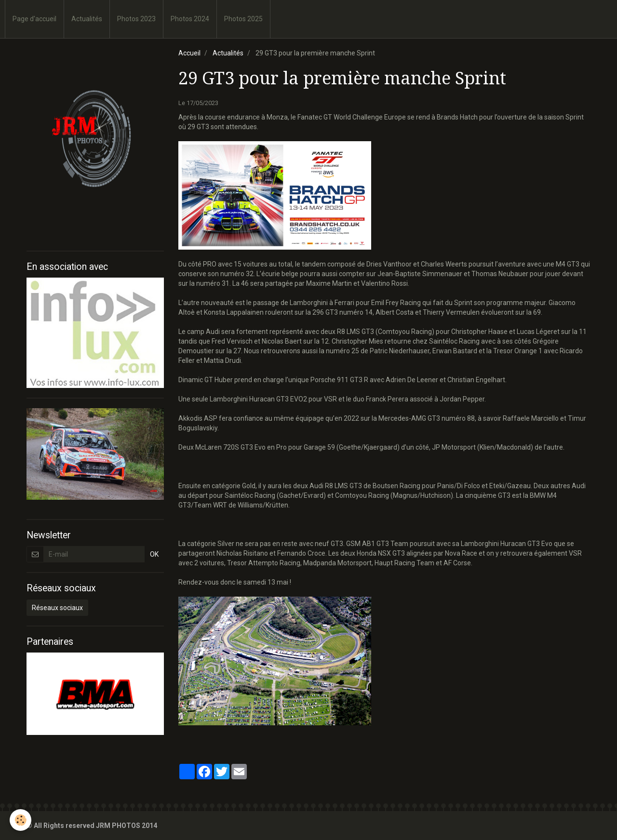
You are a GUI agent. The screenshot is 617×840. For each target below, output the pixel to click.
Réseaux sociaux (57, 608)
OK (154, 554)
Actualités (87, 19)
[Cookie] (20, 820)
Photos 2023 (136, 19)
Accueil (189, 53)
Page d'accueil (34, 19)
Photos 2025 (243, 19)
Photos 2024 (190, 19)
